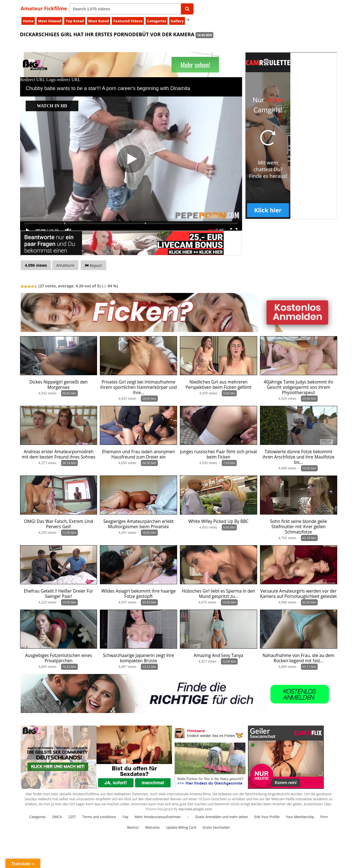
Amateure (65, 265)
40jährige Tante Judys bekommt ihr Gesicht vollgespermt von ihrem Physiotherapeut (298, 387)
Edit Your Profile (267, 817)
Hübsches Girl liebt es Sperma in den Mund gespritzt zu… (219, 594)
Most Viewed (50, 21)
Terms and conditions (99, 817)
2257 (72, 817)
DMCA (57, 817)
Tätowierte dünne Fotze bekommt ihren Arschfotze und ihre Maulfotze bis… (298, 457)
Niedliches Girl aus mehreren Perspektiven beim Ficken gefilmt (218, 385)
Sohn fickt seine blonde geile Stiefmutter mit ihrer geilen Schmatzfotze (298, 527)
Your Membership (300, 817)
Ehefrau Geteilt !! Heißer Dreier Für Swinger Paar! (59, 594)
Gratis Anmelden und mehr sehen (222, 817)
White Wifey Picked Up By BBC (218, 521)
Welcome (153, 827)
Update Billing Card (181, 827)
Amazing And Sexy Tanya (219, 655)
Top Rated (75, 21)
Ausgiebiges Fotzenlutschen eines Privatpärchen (59, 658)
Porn (324, 817)
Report (93, 266)
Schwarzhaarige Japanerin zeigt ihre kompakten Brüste (138, 658)
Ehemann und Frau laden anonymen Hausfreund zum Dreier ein (138, 454)
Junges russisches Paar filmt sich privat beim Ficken (218, 454)
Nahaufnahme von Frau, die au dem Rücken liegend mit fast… (298, 658)
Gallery (177, 21)
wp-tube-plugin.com (195, 809)
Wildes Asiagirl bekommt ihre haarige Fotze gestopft (138, 594)
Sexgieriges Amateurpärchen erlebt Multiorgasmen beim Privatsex (138, 524)
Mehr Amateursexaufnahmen (158, 817)
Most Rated (99, 21)
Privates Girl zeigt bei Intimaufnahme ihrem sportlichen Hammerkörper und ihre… (138, 387)
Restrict (133, 827)
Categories (157, 21)
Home (28, 21)
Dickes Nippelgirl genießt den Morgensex (58, 385)
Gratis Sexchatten (216, 827)
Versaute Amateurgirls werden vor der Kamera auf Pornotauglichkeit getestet (299, 594)
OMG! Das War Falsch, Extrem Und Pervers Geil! (58, 524)
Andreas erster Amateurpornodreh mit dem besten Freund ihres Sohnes (59, 454)
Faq (125, 817)
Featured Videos (128, 21)
